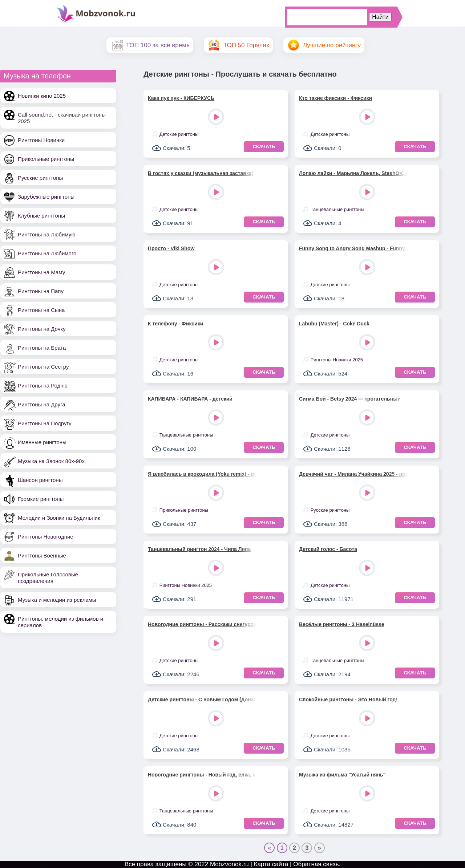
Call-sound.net (35, 115)
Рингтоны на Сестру (43, 367)
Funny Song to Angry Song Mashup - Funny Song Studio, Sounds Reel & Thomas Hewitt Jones (353, 248)
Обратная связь (316, 864)
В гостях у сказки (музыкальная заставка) (201, 173)
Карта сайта (271, 864)
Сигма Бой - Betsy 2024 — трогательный (350, 399)
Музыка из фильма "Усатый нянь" (342, 775)
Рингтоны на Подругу (45, 423)
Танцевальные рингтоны (337, 209)
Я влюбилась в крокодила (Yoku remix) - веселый (202, 474)
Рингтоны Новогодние (46, 537)
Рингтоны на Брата (42, 348)
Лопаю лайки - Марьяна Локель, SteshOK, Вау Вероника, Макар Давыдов (353, 173)
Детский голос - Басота (328, 549)
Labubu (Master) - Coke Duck (334, 324)
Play (217, 117)
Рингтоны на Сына (41, 310)
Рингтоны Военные (42, 555)
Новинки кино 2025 (42, 96)
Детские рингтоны (179, 134)
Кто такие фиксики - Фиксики (335, 98)
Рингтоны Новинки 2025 (337, 360)
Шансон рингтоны (40, 480)
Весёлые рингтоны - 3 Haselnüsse (342, 624)
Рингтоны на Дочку (42, 329)
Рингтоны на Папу (41, 291)
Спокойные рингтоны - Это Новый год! (348, 699)
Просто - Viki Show (171, 248)
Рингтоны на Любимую (47, 234)
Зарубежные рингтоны (46, 197)
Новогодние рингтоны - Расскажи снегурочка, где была (202, 624)
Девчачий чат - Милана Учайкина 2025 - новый (353, 474)
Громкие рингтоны (41, 499)
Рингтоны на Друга (42, 404)
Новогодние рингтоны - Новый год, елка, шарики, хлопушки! (202, 775)
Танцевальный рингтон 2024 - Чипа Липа (199, 549)
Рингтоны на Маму (41, 272)
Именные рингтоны (42, 442)
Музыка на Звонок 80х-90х (51, 461)
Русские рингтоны (40, 178)
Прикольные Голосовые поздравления (48, 578)
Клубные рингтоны (41, 216)
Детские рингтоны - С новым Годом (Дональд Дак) (202, 699)
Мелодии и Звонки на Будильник (59, 518)
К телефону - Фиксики (175, 324)
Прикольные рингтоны (46, 159)
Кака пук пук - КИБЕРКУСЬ (181, 98)
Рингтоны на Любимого (47, 253)
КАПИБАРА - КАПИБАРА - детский (190, 399)
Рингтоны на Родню (43, 386)
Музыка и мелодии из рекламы (57, 600)
